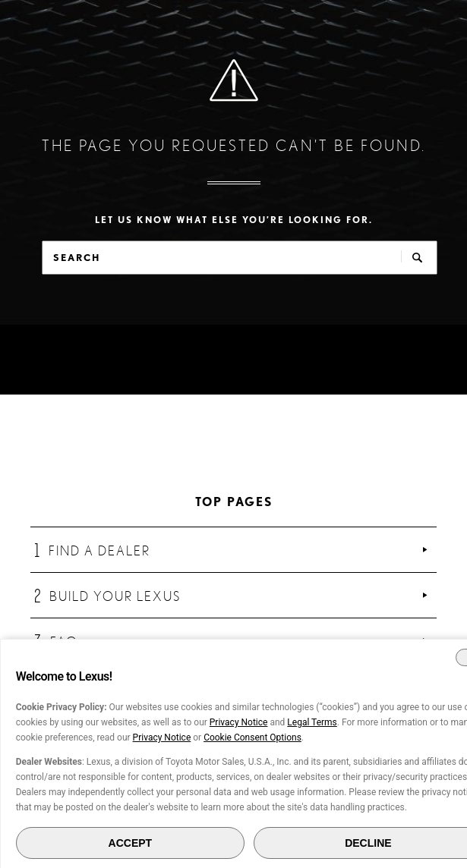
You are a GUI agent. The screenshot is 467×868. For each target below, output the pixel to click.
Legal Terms (312, 722)
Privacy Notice (239, 722)
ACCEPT (131, 843)
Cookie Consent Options (252, 737)
